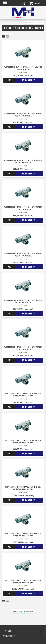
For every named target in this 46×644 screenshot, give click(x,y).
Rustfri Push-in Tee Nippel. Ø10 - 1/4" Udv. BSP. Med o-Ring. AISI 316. (23, 395)
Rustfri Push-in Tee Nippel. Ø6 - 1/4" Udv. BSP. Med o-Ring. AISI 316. (23, 255)
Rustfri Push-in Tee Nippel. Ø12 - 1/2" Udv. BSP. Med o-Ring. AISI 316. (23, 581)
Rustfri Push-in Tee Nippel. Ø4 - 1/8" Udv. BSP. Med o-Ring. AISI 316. (23, 115)
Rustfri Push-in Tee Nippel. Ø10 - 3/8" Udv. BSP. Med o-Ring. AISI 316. (23, 441)
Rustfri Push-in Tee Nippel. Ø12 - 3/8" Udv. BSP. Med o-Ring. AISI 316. (23, 535)
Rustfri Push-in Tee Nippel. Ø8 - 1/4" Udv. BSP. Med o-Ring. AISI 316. (23, 348)
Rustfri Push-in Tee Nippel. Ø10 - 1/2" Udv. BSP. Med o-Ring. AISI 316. (23, 488)
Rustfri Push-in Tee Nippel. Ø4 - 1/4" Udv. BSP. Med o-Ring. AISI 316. (23, 161)
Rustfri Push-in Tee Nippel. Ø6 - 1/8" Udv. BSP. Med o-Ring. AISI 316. (23, 208)
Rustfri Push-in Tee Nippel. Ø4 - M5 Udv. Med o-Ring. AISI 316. (23, 68)
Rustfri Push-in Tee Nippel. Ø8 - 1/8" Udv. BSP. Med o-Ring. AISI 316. (23, 301)
